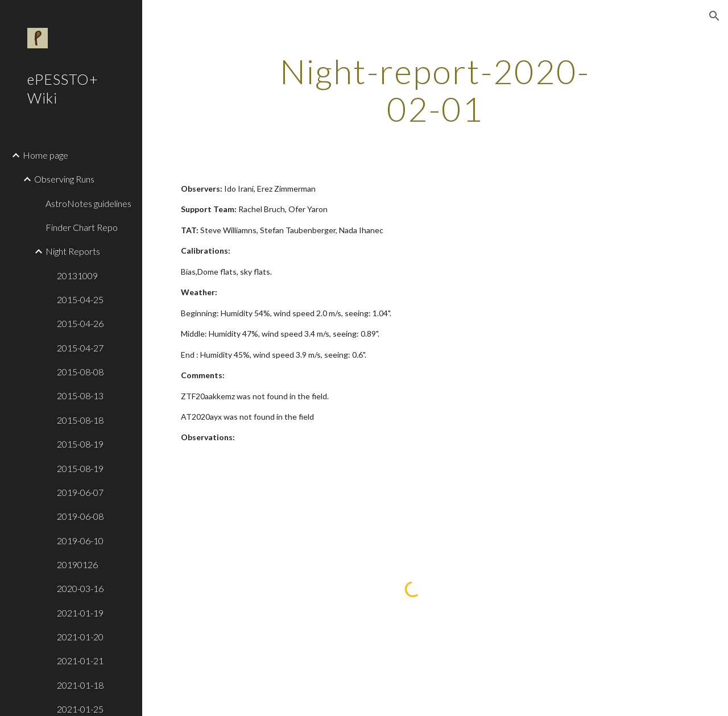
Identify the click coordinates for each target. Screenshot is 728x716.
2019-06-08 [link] (80, 516)
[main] (435, 90)
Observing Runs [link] (64, 179)
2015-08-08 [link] (80, 372)
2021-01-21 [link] (80, 661)
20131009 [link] (77, 276)
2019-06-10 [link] (80, 541)
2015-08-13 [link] (80, 396)
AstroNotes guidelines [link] (88, 203)
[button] (714, 16)
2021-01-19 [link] (80, 613)
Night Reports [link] (73, 251)
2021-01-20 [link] (80, 637)
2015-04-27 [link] (80, 348)
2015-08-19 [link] (80, 444)
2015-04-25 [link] (80, 299)
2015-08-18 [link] (80, 420)
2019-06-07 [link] (80, 492)
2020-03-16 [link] (80, 588)
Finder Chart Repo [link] (82, 227)
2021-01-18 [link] (80, 685)
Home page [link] (45, 155)
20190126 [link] (77, 564)
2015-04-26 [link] (80, 323)
